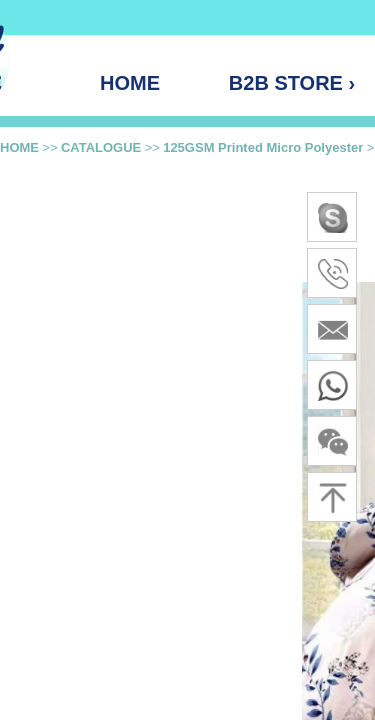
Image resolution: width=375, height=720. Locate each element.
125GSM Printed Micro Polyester (263, 147)
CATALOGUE (101, 147)
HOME (19, 147)
